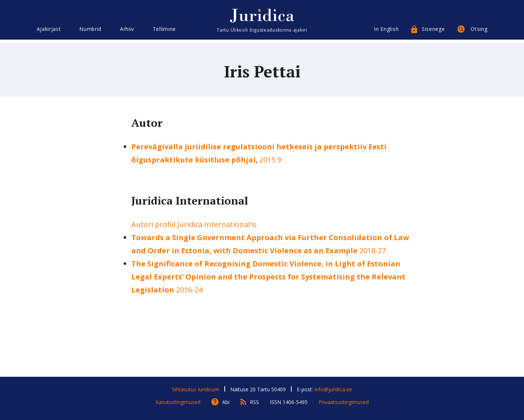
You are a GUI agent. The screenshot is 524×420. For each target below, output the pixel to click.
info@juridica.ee (333, 389)
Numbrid (90, 32)
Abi (226, 402)
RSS (254, 402)
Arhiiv (127, 32)
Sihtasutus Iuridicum (196, 389)
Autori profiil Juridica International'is (194, 224)
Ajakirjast (49, 32)
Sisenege (433, 32)
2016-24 (268, 277)
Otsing (479, 32)
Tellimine (164, 32)
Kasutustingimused (178, 402)
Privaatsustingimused (344, 402)
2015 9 (270, 160)
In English (386, 32)
